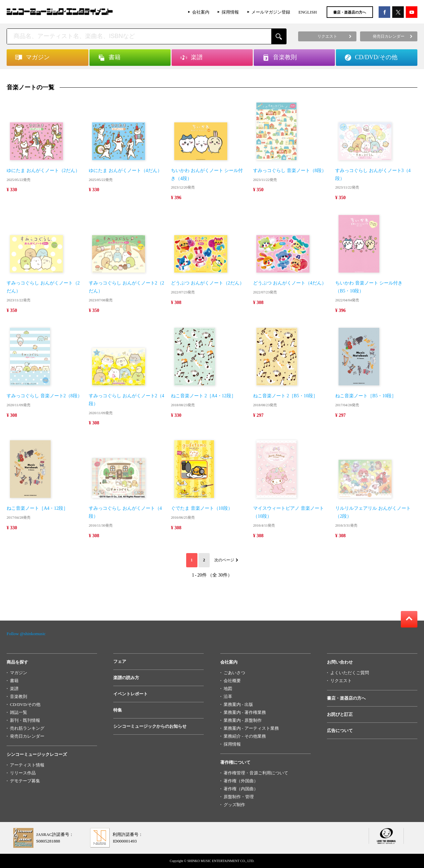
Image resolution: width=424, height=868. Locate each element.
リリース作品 (23, 773)
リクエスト (341, 681)
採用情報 (230, 12)
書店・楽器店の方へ (350, 12)
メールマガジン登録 (271, 12)
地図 (228, 689)
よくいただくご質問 (350, 673)
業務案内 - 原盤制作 (243, 720)
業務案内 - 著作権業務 (245, 712)
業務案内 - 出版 (238, 704)
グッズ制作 (234, 805)
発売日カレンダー (27, 736)
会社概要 (232, 681)
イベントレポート (131, 694)
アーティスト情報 (27, 765)
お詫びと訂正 (340, 714)
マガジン (19, 673)
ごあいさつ (234, 673)
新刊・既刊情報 (25, 720)
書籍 (14, 681)
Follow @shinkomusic (26, 634)
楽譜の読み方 (126, 678)
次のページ (224, 560)
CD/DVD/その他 (25, 704)
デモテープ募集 (25, 781)
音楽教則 (19, 696)
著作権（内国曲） (241, 789)
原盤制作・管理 (239, 797)
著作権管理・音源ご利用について (256, 773)
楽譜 (14, 689)
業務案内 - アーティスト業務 (251, 728)
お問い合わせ (340, 662)
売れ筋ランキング (27, 728)
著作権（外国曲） (241, 781)
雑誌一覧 (19, 712)
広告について (340, 731)
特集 (118, 710)
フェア (120, 661)
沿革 (228, 696)
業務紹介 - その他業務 (245, 736)
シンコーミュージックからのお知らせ (150, 726)
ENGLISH (308, 12)
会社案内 (201, 12)
